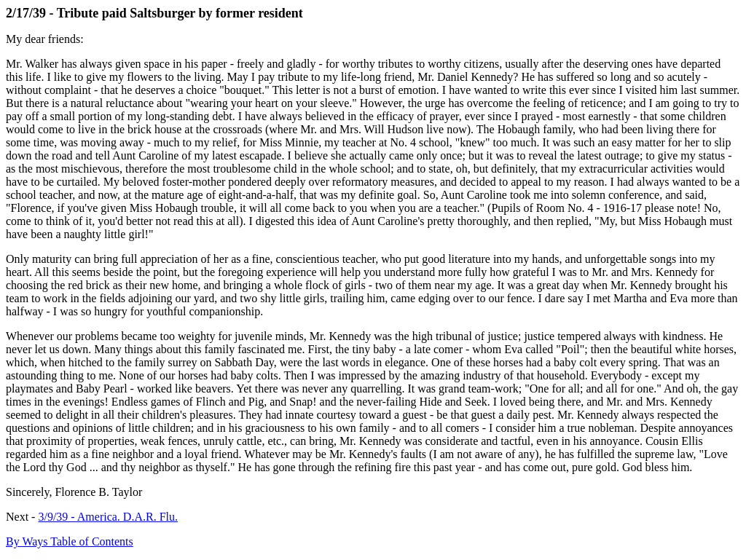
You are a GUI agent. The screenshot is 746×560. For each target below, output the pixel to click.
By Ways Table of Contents (70, 541)
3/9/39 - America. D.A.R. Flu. (108, 517)
